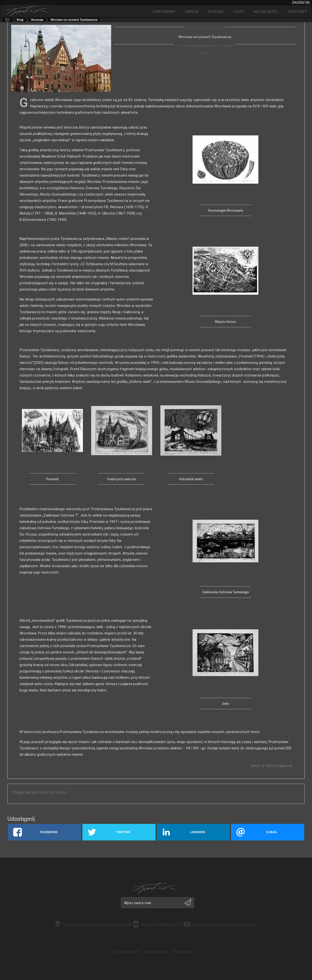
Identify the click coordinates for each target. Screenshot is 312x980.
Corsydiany (164, 11)
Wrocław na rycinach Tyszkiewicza (74, 19)
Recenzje (37, 19)
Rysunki (216, 11)
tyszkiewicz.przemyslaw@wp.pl (229, 924)
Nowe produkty (127, 948)
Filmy (239, 11)
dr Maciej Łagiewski (196, 45)
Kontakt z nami (156, 948)
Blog (20, 19)
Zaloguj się (301, 2)
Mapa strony (183, 948)
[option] (52, 448)
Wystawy (297, 11)
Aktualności (266, 11)
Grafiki (192, 11)
